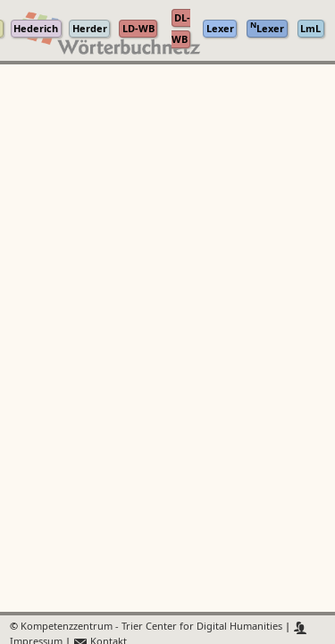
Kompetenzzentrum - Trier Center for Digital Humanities (151, 627)
